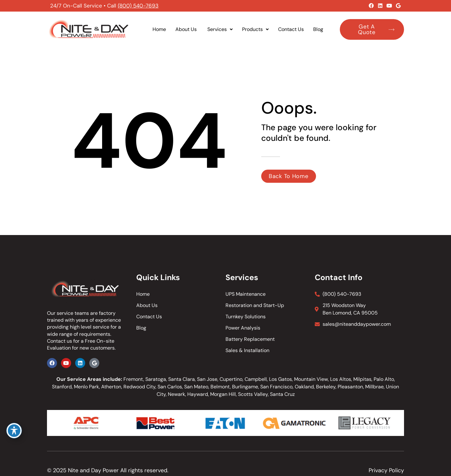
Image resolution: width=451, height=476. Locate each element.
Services (220, 29)
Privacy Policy (386, 470)
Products (255, 29)
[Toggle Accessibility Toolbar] (14, 431)
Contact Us (291, 29)
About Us (187, 29)
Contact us (60, 341)
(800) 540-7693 (138, 6)
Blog (318, 29)
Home (159, 29)
